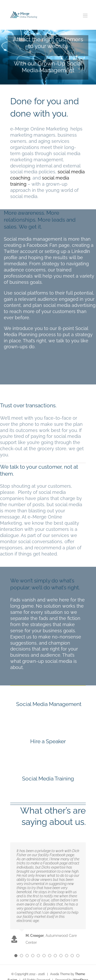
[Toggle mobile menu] (86, 16)
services (60, 535)
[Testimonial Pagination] (16, 956)
